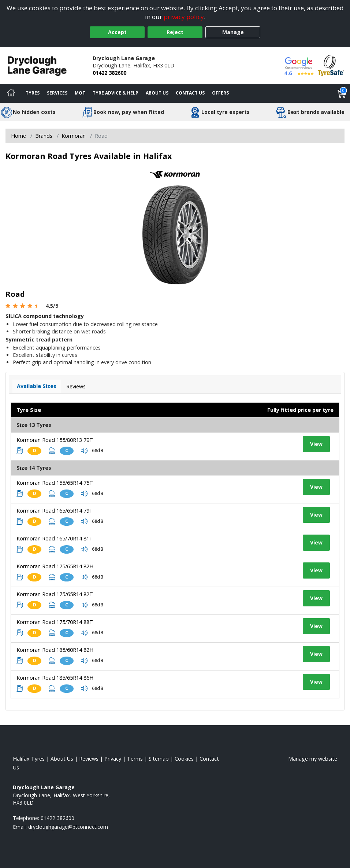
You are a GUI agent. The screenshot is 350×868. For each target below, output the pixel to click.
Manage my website (313, 759)
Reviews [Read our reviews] (89, 759)
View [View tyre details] (316, 444)
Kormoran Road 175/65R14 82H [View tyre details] (55, 566)
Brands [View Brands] (44, 136)
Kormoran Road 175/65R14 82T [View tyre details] (55, 594)
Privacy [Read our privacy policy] (113, 759)
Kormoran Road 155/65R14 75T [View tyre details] (55, 483)
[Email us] (68, 827)
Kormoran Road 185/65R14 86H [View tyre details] (55, 678)
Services (57, 93)
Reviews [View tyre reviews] (76, 386)
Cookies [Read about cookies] (184, 759)
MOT (80, 93)
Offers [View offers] (220, 93)
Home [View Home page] (18, 136)
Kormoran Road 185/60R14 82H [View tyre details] (55, 650)
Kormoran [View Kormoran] (74, 136)
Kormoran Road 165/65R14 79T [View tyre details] (55, 511)
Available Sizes (37, 386)
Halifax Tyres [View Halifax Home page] (29, 759)
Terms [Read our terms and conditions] (135, 759)
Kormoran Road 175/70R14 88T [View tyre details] (55, 622)
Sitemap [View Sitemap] (159, 759)
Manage (233, 32)
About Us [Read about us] (62, 759)
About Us (157, 93)
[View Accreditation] (331, 65)
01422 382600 (109, 73)
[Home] (11, 93)
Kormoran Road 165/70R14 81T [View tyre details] (55, 538)
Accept (117, 32)
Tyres (33, 93)
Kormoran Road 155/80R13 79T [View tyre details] (55, 440)
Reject (175, 32)
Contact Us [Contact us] (190, 93)
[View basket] (342, 93)
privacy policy (184, 17)
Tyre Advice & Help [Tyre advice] (116, 93)
